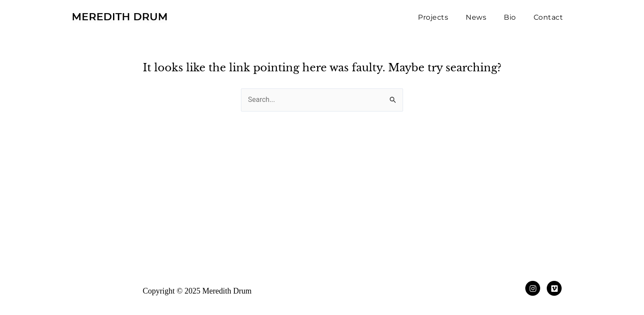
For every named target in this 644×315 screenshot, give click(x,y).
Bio (510, 17)
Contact (548, 17)
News (476, 17)
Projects (433, 17)
